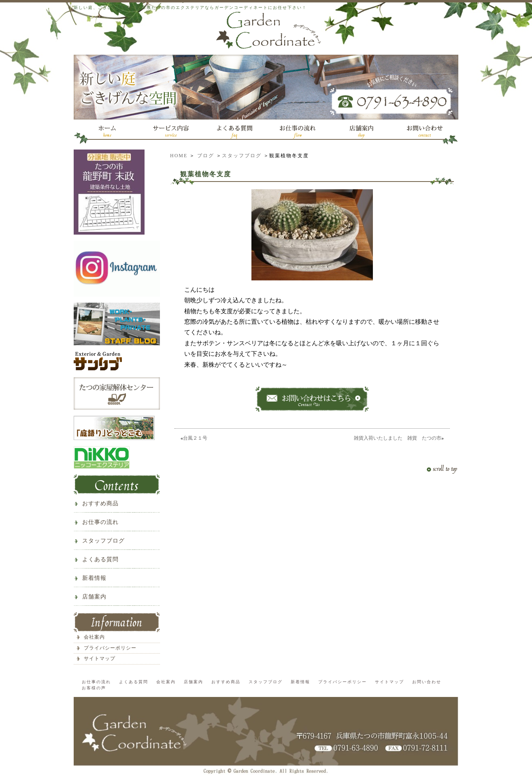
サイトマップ (100, 658)
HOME (179, 156)
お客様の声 (94, 688)
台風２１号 (195, 438)
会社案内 (94, 637)
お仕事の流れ (100, 522)
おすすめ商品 (100, 503)
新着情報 (94, 578)
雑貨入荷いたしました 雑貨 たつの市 (398, 438)
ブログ (206, 156)
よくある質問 (100, 559)
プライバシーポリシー (110, 648)
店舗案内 (94, 597)
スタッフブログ (242, 156)
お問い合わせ (427, 682)
